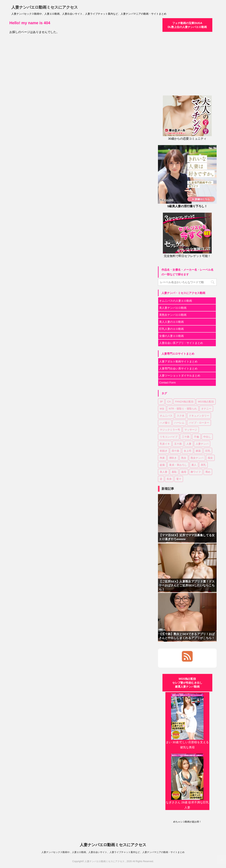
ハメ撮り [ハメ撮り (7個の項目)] (165, 423)
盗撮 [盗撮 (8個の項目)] (162, 465)
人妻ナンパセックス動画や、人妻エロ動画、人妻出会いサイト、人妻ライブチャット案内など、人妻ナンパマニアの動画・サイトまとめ (113, 852)
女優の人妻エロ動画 (171, 336)
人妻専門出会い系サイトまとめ (178, 368)
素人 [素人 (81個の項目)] (194, 465)
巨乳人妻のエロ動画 (171, 329)
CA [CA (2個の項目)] (169, 402)
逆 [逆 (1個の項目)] (161, 479)
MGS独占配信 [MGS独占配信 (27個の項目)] (206, 402)
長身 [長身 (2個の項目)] (169, 479)
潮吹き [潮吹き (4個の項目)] (173, 458)
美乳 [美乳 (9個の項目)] (203, 465)
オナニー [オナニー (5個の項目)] (206, 409)
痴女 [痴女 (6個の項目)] (210, 458)
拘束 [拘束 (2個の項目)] (162, 458)
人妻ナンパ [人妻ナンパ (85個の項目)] (202, 444)
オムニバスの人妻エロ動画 (176, 301)
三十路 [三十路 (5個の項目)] (186, 437)
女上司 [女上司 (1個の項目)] (188, 451)
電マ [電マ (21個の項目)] (179, 479)
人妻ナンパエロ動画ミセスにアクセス (45, 7)
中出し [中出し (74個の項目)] (207, 437)
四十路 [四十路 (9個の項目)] (175, 451)
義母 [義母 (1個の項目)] (184, 472)
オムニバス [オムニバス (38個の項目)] (166, 416)
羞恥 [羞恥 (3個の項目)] (174, 472)
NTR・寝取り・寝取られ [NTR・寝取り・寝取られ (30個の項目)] (183, 409)
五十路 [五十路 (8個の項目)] (178, 444)
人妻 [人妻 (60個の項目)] (189, 444)
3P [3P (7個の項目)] (161, 402)
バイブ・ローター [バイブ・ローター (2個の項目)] (199, 423)
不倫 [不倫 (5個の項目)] (196, 437)
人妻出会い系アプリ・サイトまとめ (181, 343)
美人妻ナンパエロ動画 (173, 308)
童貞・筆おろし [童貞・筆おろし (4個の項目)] (178, 465)
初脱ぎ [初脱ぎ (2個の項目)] (164, 451)
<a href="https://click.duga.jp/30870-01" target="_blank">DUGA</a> (187, 61)
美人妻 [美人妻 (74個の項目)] (164, 472)
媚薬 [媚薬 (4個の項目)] (198, 451)
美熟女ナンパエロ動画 (173, 315)
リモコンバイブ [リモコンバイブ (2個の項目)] (169, 437)
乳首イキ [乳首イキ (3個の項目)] (165, 444)
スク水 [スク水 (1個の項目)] (181, 416)
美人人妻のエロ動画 (171, 322)
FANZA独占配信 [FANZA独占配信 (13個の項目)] (184, 402)
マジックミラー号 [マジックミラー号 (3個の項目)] (170, 430)
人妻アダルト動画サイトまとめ (178, 361)
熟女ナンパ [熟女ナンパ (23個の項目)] (197, 458)
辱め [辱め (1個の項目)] (208, 472)
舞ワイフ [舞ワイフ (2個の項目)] (196, 472)
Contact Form (167, 383)
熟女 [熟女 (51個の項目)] (184, 458)
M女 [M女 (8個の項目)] (162, 409)
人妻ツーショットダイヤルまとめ (180, 376)
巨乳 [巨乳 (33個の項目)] (208, 451)
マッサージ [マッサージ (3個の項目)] (191, 430)
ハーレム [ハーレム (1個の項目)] (179, 423)
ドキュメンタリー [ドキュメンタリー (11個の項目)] (199, 416)
